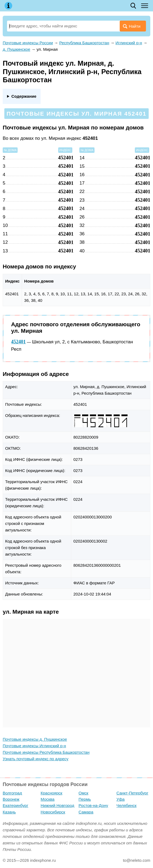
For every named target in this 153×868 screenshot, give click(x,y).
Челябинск (126, 805)
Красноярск (51, 793)
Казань (9, 812)
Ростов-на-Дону (93, 805)
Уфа (121, 799)
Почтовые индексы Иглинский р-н (34, 746)
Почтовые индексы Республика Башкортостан (46, 752)
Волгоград (12, 793)
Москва (48, 799)
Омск (83, 793)
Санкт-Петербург (132, 793)
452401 (18, 342)
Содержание (24, 96)
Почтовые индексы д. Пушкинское (35, 739)
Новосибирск (53, 812)
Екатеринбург (15, 805)
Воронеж (11, 799)
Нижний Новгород (57, 805)
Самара (86, 812)
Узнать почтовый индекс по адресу (36, 759)
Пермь (85, 799)
